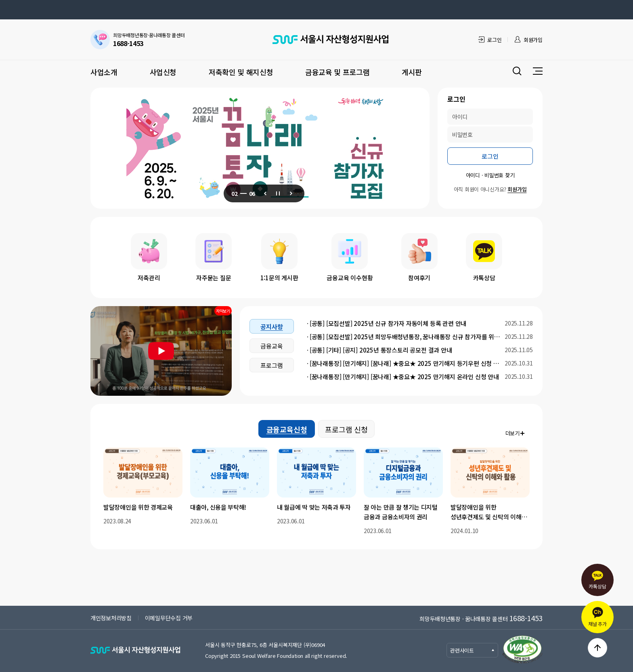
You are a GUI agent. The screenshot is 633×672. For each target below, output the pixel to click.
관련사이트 (473, 650)
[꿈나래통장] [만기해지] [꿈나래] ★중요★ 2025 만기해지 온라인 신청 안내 (404, 377)
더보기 (512, 433)
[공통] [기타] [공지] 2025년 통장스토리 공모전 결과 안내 (381, 350)
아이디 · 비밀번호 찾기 (490, 175)
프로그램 (271, 365)
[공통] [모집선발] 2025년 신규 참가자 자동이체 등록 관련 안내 (388, 323)
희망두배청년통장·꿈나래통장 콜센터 (149, 40)
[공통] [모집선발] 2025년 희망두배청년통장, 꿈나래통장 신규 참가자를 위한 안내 (405, 337)
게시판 (412, 72)
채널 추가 (597, 617)
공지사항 (271, 327)
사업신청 (163, 72)
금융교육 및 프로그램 (337, 72)
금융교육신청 (287, 429)
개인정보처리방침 (111, 618)
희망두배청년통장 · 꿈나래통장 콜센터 (481, 618)
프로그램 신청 (346, 429)
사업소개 (104, 72)
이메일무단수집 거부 (169, 618)
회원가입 (533, 40)
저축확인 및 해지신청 (241, 72)
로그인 (494, 40)
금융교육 (271, 346)
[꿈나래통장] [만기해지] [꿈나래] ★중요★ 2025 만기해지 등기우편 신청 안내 (405, 363)
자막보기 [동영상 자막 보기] (223, 311)
